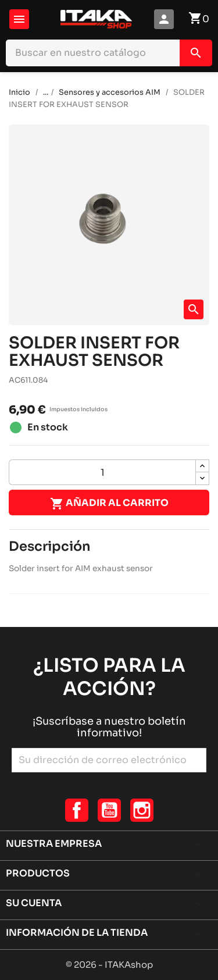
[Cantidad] (102, 472)
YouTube (109, 810)
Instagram (142, 810)
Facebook (77, 810)
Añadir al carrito (109, 504)
